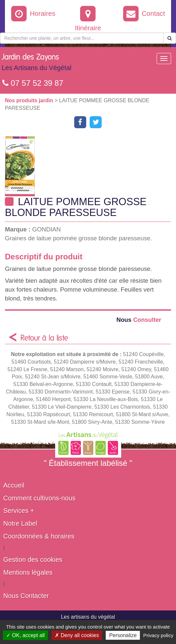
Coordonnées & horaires (39, 536)
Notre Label (20, 523)
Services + (19, 511)
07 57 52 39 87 (33, 83)
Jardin (36, 64)
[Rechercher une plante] (82, 38)
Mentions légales (28, 572)
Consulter (139, 320)
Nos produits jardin (30, 100)
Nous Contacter (26, 596)
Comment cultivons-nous (39, 498)
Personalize (123, 635)
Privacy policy (158, 635)
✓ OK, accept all (25, 635)
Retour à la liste (44, 338)
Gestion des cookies (33, 560)
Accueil (14, 485)
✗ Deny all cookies (77, 635)
